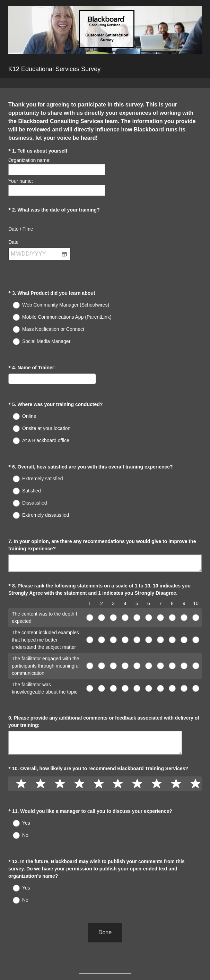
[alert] (105, 266)
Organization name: (29, 160)
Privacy (90, 963)
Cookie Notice (114, 963)
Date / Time (21, 229)
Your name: (21, 181)
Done (105, 876)
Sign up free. (139, 943)
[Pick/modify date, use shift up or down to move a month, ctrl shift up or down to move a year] (33, 254)
